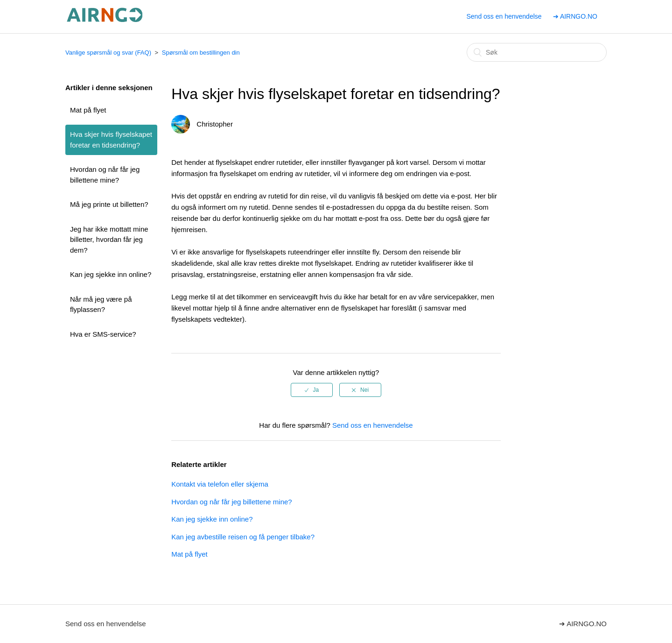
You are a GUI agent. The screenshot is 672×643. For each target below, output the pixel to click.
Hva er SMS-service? (103, 334)
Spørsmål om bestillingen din (201, 53)
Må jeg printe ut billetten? (109, 204)
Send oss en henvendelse (504, 16)
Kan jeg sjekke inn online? (111, 274)
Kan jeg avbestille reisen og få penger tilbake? (243, 537)
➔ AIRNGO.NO (575, 16)
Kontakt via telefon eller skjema (220, 484)
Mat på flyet (88, 110)
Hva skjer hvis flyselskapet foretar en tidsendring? (111, 140)
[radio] (312, 390)
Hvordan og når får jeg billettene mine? (105, 175)
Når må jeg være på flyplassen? (101, 304)
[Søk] (537, 52)
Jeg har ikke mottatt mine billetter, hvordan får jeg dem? (109, 240)
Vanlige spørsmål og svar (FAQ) (108, 53)
